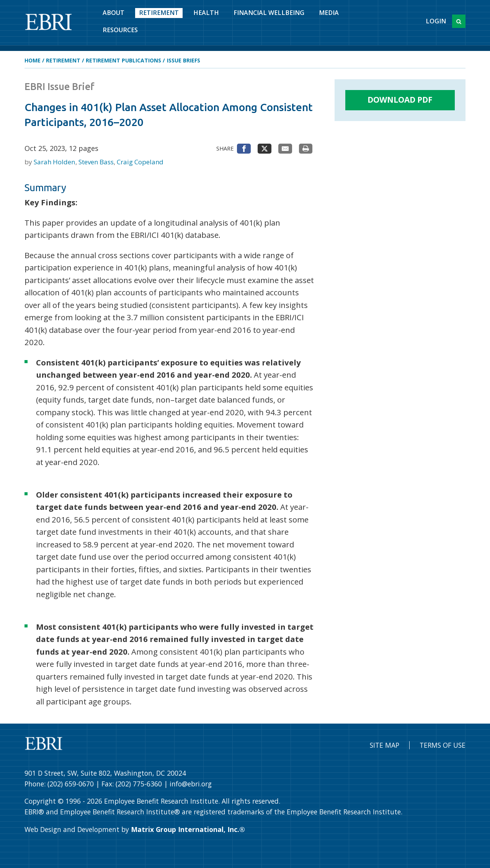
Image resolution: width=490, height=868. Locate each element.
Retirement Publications (123, 60)
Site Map (385, 745)
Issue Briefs (184, 60)
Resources (120, 30)
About (114, 13)
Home (33, 60)
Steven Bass (97, 162)
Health (206, 13)
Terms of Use (443, 745)
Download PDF (400, 100)
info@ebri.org (191, 784)
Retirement (159, 13)
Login (436, 21)
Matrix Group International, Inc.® (188, 829)
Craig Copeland (140, 162)
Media (329, 13)
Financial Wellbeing (269, 13)
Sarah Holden (55, 162)
